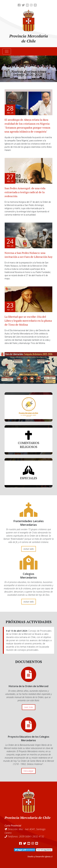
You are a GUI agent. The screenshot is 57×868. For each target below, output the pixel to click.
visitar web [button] (29, 549)
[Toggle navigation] (7, 51)
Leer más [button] (29, 707)
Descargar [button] (28, 771)
